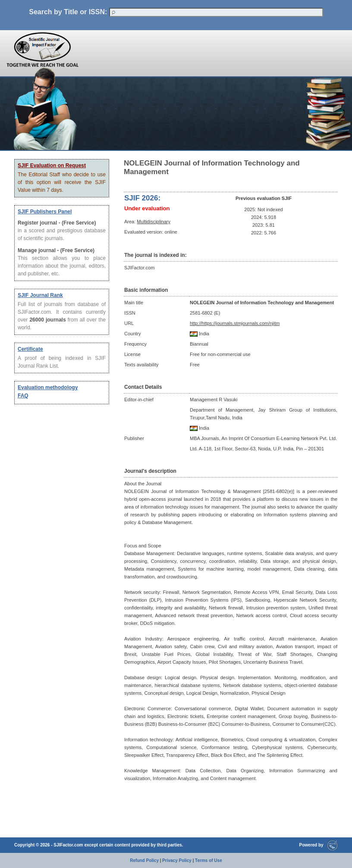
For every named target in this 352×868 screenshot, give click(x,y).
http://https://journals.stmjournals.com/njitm (235, 323)
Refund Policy (144, 860)
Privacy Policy (177, 860)
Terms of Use (209, 860)
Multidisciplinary (154, 222)
